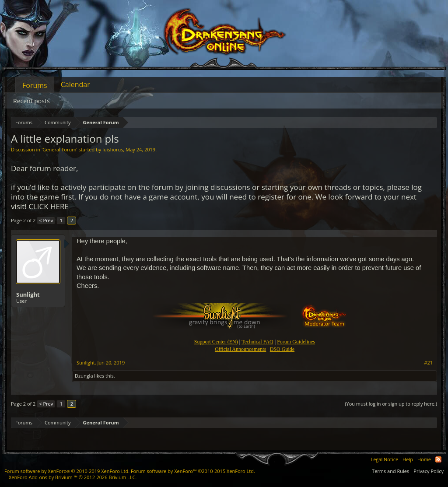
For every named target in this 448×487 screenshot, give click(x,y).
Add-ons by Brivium (73, 477)
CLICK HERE (49, 206)
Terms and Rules (390, 471)
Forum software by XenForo (67, 471)
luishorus (113, 149)
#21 (428, 363)
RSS (438, 459)
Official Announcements (240, 349)
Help (408, 459)
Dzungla (84, 376)
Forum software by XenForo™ (193, 471)
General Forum (59, 149)
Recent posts (31, 101)
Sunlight (28, 294)
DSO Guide (282, 349)
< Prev (46, 220)
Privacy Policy (429, 471)
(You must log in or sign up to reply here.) (391, 404)
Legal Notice (384, 459)
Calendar (75, 84)
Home (424, 459)
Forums (35, 85)
